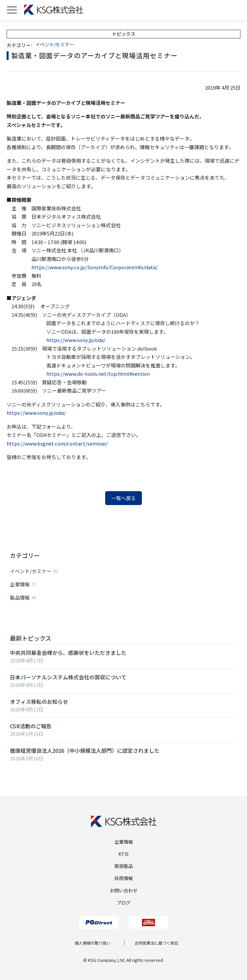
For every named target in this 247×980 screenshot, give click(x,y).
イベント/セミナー (55, 44)
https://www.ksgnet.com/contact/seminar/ (57, 443)
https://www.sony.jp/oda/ (76, 340)
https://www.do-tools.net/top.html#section (98, 374)
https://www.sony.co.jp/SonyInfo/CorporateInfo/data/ (95, 267)
